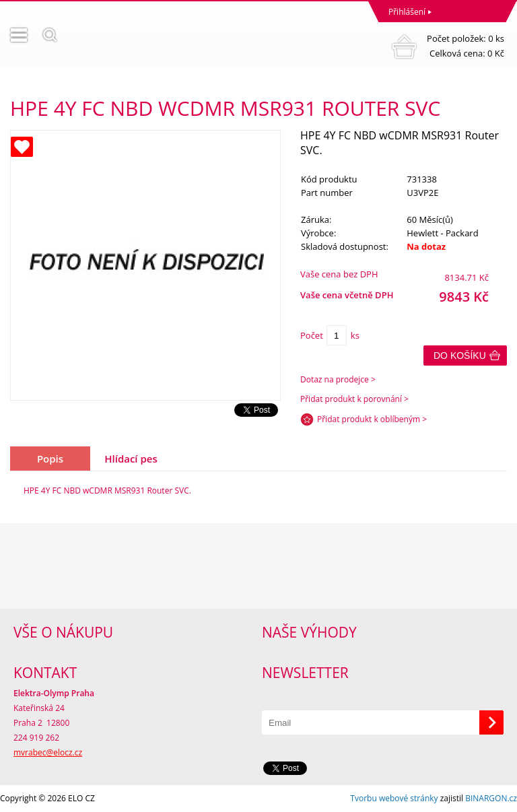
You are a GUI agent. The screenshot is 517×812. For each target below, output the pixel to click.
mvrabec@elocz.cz (48, 752)
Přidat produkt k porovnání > (354, 399)
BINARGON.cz (491, 798)
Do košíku (460, 356)
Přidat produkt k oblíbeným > (372, 419)
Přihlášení (407, 12)
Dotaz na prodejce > (338, 379)
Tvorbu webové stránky (394, 798)
